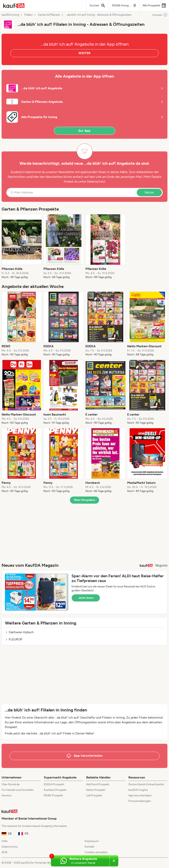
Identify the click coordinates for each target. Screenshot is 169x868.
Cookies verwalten (96, 852)
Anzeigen (160, 15)
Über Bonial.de (11, 784)
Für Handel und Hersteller (18, 790)
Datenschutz (96, 181)
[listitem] (22, 247)
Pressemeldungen (140, 801)
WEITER (84, 53)
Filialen (28, 15)
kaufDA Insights (138, 790)
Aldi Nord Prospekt (98, 784)
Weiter (149, 192)
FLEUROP (14, 639)
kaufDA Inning (10, 15)
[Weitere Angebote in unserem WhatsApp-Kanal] (80, 861)
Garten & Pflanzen (49, 15)
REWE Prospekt (53, 795)
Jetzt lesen (86, 598)
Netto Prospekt (96, 790)
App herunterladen (140, 795)
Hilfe (5, 841)
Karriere (7, 795)
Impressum (92, 841)
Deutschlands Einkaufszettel (146, 784)
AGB (4, 852)
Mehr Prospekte (84, 500)
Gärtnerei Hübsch (19, 632)
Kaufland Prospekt (55, 790)
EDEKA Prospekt (54, 784)
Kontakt (89, 847)
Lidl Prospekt (94, 795)
